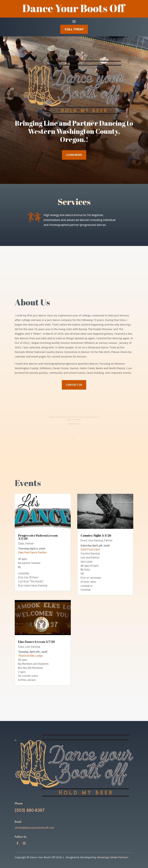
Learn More (74, 155)
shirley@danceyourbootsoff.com (34, 828)
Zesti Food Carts (90, 549)
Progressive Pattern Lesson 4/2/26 (38, 537)
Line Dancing (33, 647)
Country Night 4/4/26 (96, 535)
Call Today (74, 29)
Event (84, 540)
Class (21, 544)
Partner (30, 544)
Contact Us (74, 385)
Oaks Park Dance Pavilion (32, 553)
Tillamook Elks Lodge (30, 656)
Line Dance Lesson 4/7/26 (36, 642)
